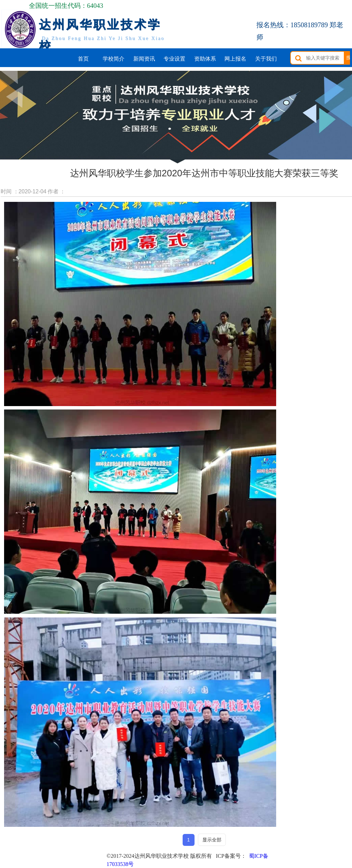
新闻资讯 (144, 59)
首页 (83, 59)
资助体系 (205, 59)
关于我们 (266, 59)
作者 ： (56, 191)
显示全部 (212, 840)
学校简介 (114, 59)
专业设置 (174, 59)
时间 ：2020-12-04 (23, 191)
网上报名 (235, 59)
